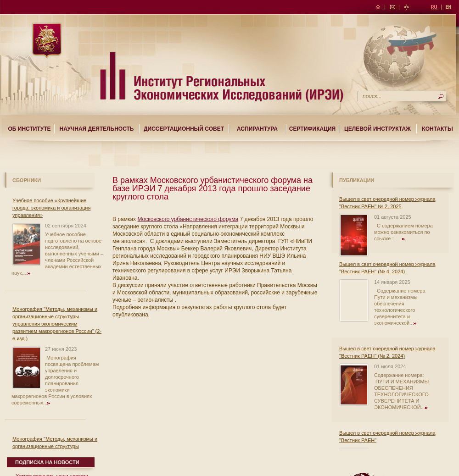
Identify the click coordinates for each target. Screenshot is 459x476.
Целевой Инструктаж (378, 129)
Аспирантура (257, 129)
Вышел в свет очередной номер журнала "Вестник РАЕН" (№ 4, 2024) (387, 268)
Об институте (29, 129)
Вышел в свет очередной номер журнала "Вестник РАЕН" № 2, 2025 (387, 203)
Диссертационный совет (184, 129)
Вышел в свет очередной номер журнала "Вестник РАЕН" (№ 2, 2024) (387, 352)
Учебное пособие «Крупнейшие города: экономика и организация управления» (51, 208)
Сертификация (312, 129)
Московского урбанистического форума (188, 219)
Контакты (437, 129)
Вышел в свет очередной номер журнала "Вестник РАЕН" (387, 437)
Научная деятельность (97, 129)
